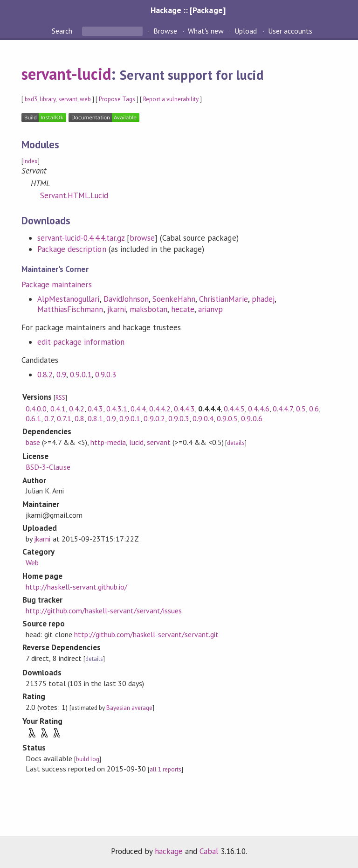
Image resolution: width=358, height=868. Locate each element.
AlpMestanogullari (68, 299)
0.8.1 (95, 418)
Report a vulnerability (171, 99)
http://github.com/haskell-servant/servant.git (146, 634)
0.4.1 (58, 409)
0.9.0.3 (106, 375)
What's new (206, 31)
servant (68, 99)
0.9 (61, 375)
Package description (72, 249)
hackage (169, 851)
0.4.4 (138, 409)
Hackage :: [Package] (188, 10)
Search (63, 31)
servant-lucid (66, 74)
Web (32, 562)
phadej (263, 299)
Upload (246, 31)
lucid (136, 442)
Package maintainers (56, 285)
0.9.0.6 (251, 418)
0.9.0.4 (203, 418)
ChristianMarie (223, 299)
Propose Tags (117, 99)
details (236, 443)
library (48, 99)
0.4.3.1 (117, 409)
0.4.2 (77, 409)
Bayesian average (129, 708)
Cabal (209, 851)
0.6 (314, 409)
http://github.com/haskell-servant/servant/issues (104, 611)
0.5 (301, 409)
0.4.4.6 (258, 409)
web (85, 99)
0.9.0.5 (227, 418)
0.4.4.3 (184, 409)
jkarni (117, 309)
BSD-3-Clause (48, 467)
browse (142, 238)
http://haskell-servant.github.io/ (76, 587)
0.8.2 (45, 375)
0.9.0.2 (154, 418)
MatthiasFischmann (70, 309)
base (33, 442)
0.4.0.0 (36, 409)
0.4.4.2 (160, 409)
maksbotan (148, 309)
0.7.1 (64, 418)
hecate (183, 309)
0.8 (79, 418)
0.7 (49, 418)
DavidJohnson (126, 299)
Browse (165, 31)
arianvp (210, 309)
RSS (60, 398)
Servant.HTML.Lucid (74, 195)
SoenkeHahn (174, 299)
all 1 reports (165, 769)
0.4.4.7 (283, 409)
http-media (108, 442)
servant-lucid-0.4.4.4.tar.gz (81, 238)
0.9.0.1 (80, 375)
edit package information (81, 342)
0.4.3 (95, 409)
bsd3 (31, 99)
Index (31, 161)
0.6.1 (33, 418)
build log (88, 759)
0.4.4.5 (234, 409)
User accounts (290, 31)
